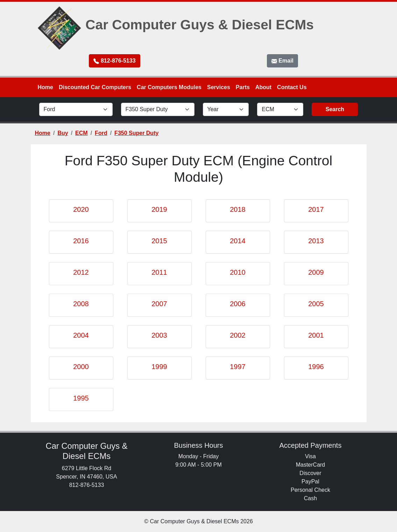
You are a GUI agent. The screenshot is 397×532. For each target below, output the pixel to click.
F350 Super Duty (136, 133)
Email (282, 61)
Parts (243, 87)
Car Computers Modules (169, 87)
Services (219, 87)
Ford (101, 133)
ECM (81, 133)
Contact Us (292, 87)
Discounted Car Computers (95, 87)
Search (335, 109)
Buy (63, 133)
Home (45, 87)
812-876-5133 (114, 61)
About (263, 87)
